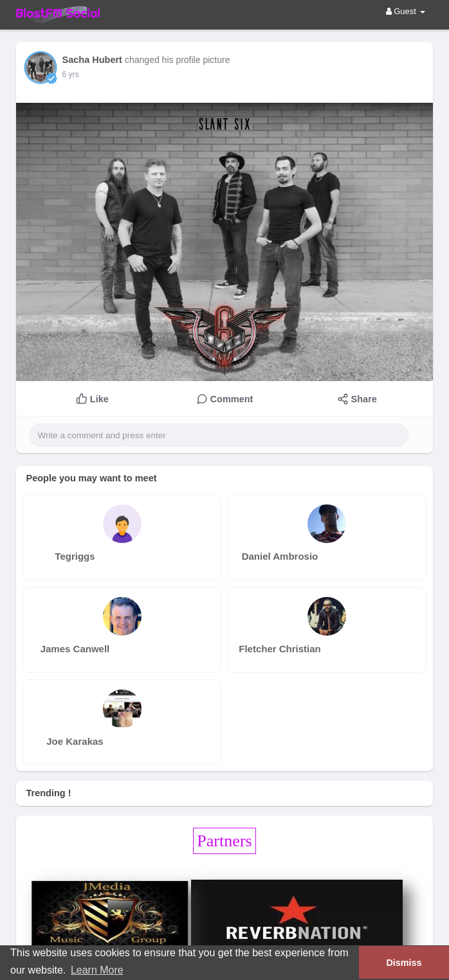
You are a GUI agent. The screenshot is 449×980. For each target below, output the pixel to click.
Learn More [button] (97, 970)
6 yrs (70, 75)
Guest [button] (406, 11)
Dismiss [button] (404, 963)
